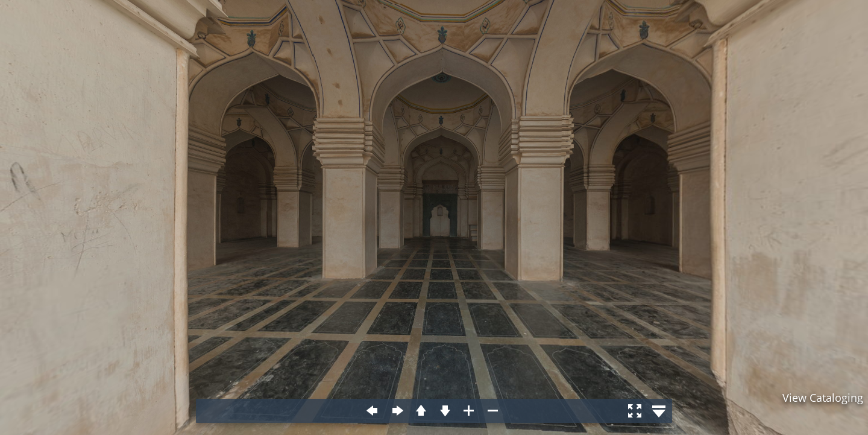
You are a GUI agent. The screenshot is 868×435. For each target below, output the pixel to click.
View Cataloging (823, 398)
